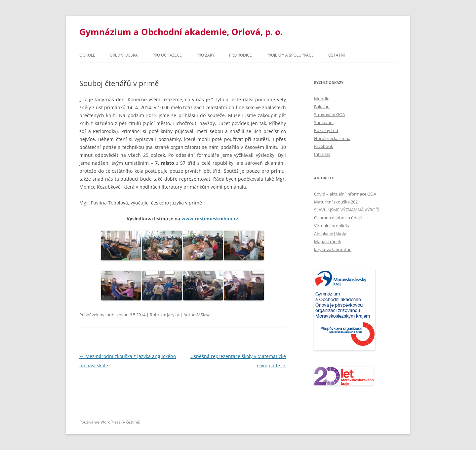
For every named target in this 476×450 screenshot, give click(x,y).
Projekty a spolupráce (290, 55)
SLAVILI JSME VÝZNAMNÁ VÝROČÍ (347, 210)
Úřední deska (124, 55)
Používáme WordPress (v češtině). (110, 422)
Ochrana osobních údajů (338, 218)
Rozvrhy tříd (326, 130)
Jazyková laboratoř (332, 249)
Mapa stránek (328, 242)
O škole (87, 55)
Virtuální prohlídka (332, 226)
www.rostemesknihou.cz (210, 219)
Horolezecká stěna (332, 138)
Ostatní (337, 55)
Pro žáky (205, 55)
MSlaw (203, 315)
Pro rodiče (240, 55)
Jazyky (173, 315)
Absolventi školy (330, 234)
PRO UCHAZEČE (167, 55)
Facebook (324, 146)
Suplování (324, 122)
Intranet (322, 154)
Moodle (322, 99)
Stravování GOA (330, 114)
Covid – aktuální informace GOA (345, 194)
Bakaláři (322, 107)
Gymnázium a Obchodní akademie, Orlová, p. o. (181, 32)
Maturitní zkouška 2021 (337, 202)
